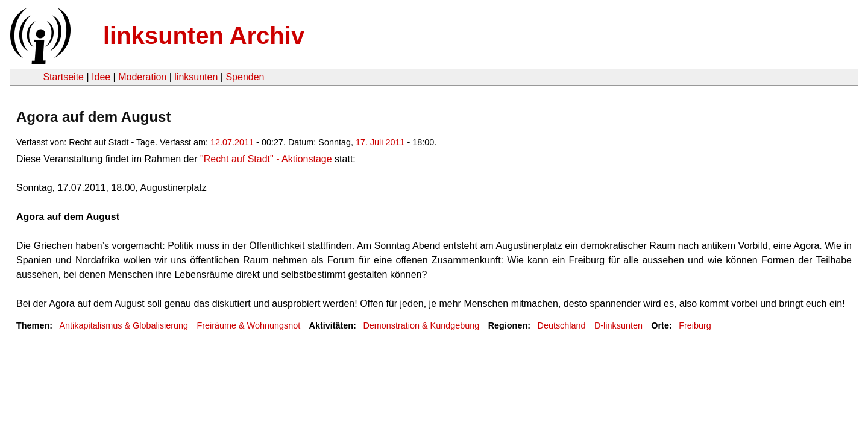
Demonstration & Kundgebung (421, 325)
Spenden (245, 77)
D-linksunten (618, 325)
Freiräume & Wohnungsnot (248, 325)
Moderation (142, 77)
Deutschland (562, 325)
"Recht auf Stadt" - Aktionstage (266, 159)
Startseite (63, 77)
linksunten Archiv (204, 36)
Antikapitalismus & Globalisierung (124, 325)
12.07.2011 (232, 142)
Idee (101, 77)
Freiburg (695, 325)
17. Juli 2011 (380, 142)
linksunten (196, 77)
